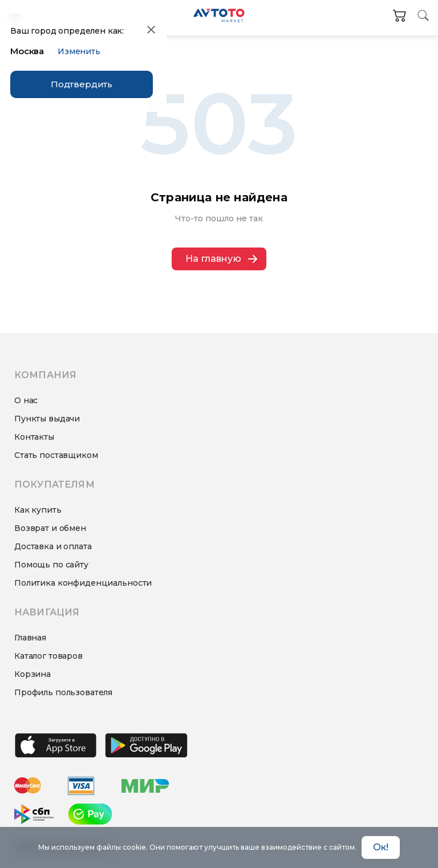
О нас (26, 400)
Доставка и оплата (53, 546)
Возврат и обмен (50, 528)
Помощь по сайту (51, 565)
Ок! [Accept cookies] (381, 847)
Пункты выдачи (47, 419)
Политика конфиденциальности (83, 583)
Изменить (79, 51)
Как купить (38, 510)
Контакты (34, 437)
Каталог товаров (48, 656)
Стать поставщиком (56, 455)
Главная (30, 638)
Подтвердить (82, 84)
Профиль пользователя (63, 692)
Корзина (33, 674)
